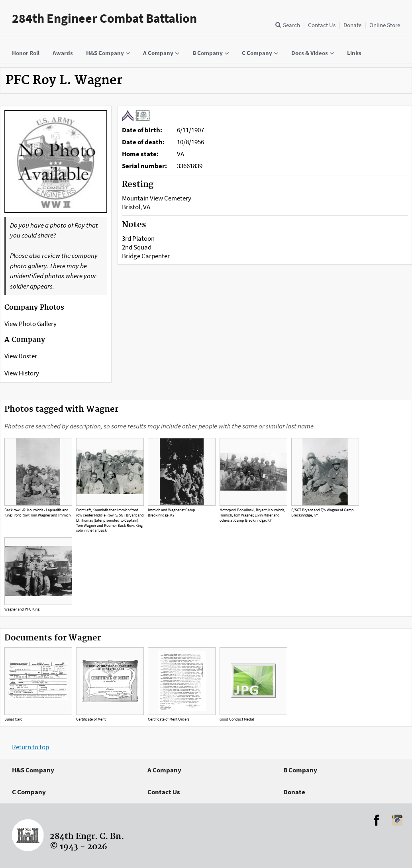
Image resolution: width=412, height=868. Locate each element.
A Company (164, 770)
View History (22, 373)
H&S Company (33, 770)
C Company (29, 792)
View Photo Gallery (30, 324)
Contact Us (322, 25)
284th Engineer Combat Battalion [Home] (104, 18)
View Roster (21, 356)
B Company (300, 770)
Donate (352, 25)
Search (291, 25)
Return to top (30, 747)
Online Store (385, 25)
